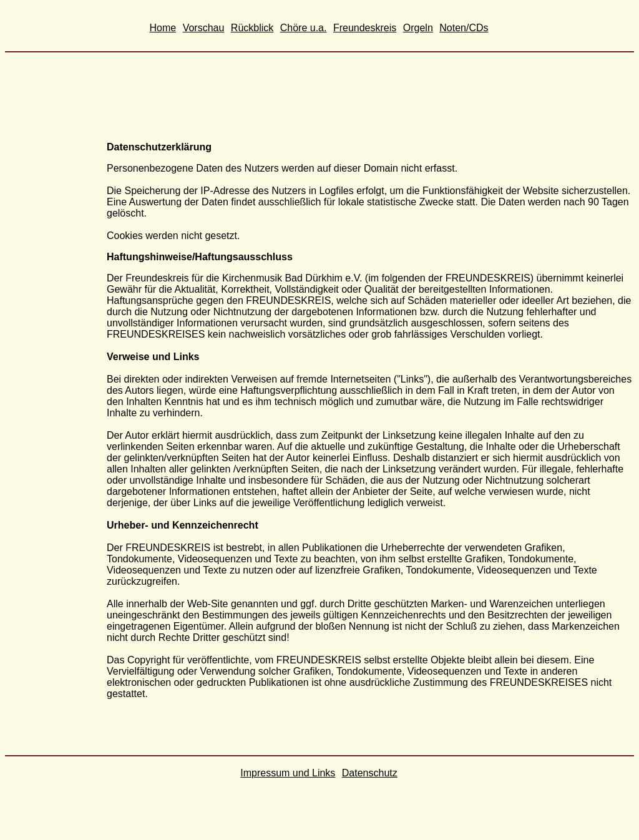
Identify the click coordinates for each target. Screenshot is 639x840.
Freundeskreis (365, 28)
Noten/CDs (464, 28)
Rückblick (252, 28)
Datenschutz (370, 773)
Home (163, 28)
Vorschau (204, 28)
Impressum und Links (288, 773)
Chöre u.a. (304, 28)
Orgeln (418, 28)
